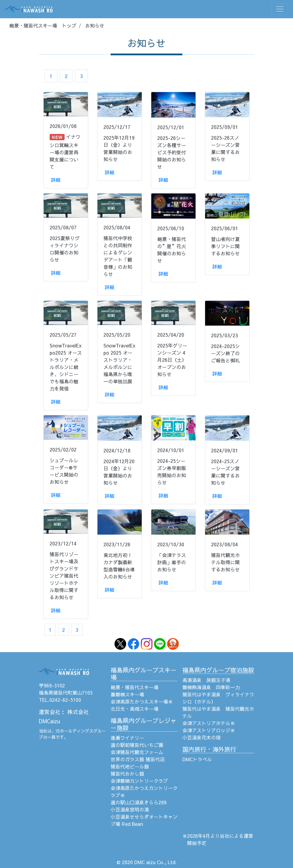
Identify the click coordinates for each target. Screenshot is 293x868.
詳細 (56, 180)
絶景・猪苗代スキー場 (135, 687)
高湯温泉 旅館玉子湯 (206, 680)
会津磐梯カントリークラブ (139, 781)
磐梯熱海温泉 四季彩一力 (211, 687)
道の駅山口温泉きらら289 (139, 802)
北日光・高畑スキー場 (135, 709)
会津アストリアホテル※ (209, 723)
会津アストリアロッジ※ (209, 730)
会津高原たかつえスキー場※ (142, 701)
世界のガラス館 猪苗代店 (138, 759)
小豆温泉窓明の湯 (130, 809)
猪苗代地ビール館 (130, 766)
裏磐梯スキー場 (127, 694)
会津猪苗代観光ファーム (137, 752)
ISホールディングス (74, 731)
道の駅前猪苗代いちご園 (137, 745)
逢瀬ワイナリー (127, 738)
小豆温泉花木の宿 (202, 737)
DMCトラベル (197, 759)
